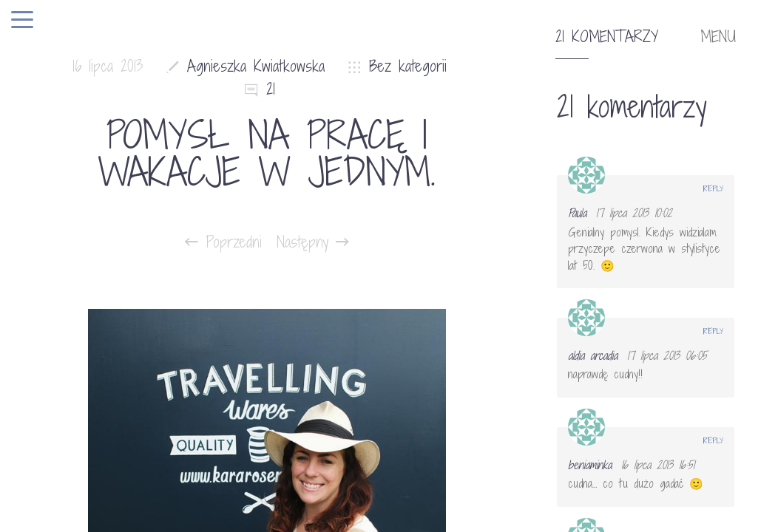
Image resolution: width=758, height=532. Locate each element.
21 (271, 89)
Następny (313, 242)
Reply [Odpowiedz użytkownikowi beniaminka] (713, 440)
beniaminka (590, 465)
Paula (577, 213)
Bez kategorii (408, 66)
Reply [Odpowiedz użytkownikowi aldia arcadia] (713, 331)
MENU (718, 37)
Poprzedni (223, 242)
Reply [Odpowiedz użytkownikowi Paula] (713, 188)
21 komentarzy (607, 37)
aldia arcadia (593, 355)
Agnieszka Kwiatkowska (256, 66)
